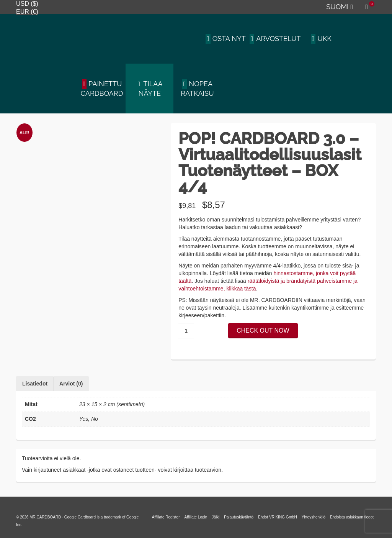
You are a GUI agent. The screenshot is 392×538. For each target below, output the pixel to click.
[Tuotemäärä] (186, 331)
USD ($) (27, 4)
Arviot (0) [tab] (71, 384)
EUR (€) (27, 12)
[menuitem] (339, 7)
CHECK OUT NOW (263, 331)
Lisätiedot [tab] (35, 384)
